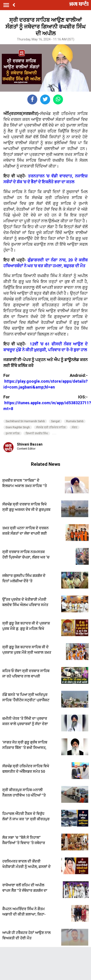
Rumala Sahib (75, 421)
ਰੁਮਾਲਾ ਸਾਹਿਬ (13, 433)
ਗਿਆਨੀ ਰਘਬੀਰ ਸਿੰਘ (37, 433)
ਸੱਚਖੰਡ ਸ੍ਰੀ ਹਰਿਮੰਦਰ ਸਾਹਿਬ (51, 427)
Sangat (55, 421)
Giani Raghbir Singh (18, 427)
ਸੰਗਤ (75, 427)
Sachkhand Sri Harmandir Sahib (25, 421)
